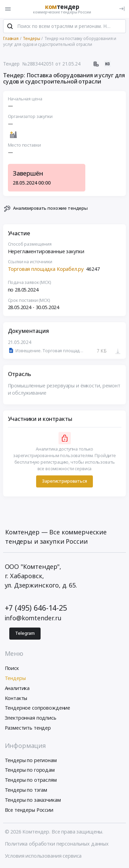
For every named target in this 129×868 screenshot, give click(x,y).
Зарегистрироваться (64, 482)
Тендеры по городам (30, 771)
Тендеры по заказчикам (33, 801)
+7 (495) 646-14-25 (36, 608)
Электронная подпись (31, 719)
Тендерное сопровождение (38, 709)
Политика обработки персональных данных (57, 844)
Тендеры (15, 679)
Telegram (25, 634)
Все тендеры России (29, 811)
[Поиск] (10, 27)
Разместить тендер (28, 728)
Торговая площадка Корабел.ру (46, 270)
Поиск (12, 669)
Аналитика (17, 689)
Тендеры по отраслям (31, 781)
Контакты (16, 699)
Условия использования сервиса (43, 856)
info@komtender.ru (33, 619)
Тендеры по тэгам (26, 791)
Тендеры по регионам (31, 761)
